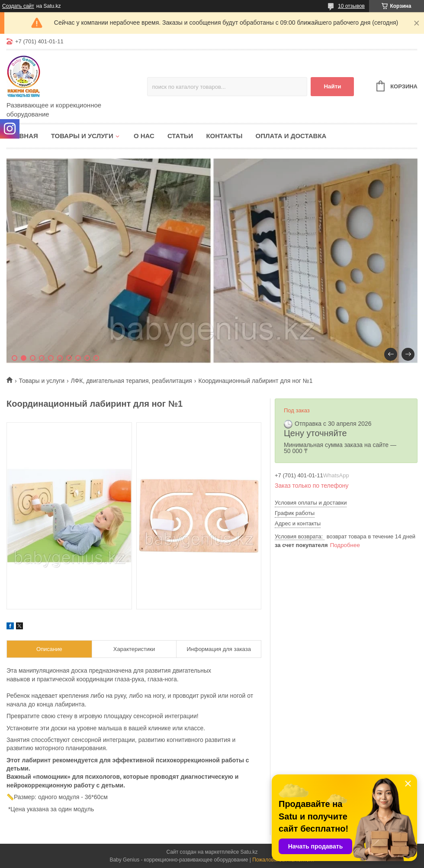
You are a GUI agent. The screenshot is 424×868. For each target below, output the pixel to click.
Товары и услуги (82, 136)
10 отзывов (351, 6)
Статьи (180, 136)
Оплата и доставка (291, 136)
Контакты (224, 136)
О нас (144, 136)
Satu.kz (249, 852)
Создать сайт (18, 6)
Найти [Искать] (332, 86)
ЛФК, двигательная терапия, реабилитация (132, 381)
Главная (22, 136)
